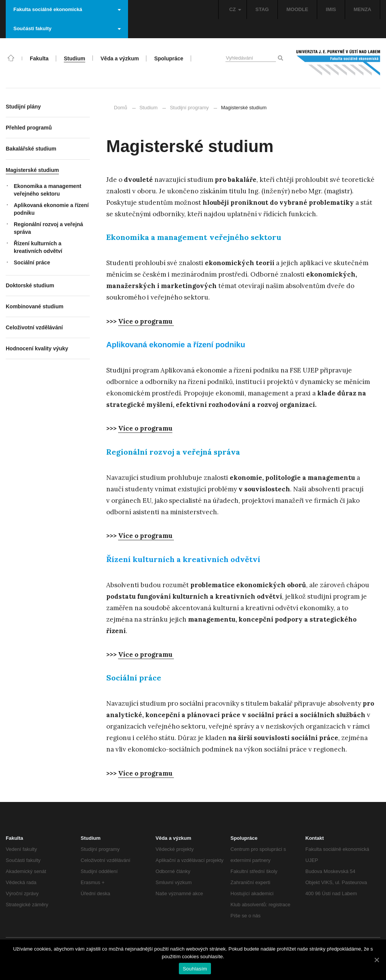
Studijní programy (189, 108)
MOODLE (297, 9)
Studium (149, 108)
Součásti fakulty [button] (67, 28)
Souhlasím (195, 969)
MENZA (362, 9)
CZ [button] (235, 9)
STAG (262, 9)
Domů (121, 108)
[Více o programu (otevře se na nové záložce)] (145, 428)
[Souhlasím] (376, 960)
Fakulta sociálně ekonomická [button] (67, 9)
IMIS (331, 9)
